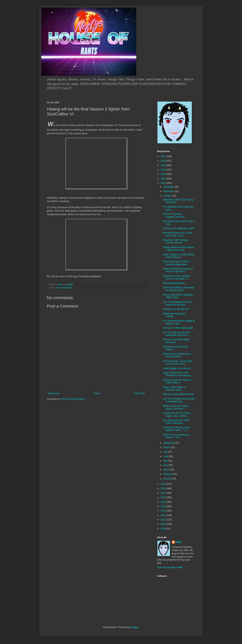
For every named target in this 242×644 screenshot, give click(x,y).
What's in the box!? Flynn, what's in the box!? (176, 407)
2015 (163, 502)
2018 (163, 489)
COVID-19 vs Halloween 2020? (179, 228)
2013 (163, 511)
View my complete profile (170, 567)
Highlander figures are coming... (174, 315)
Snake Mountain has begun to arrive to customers (178, 270)
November (169, 191)
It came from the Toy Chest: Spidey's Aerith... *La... (177, 429)
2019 (163, 484)
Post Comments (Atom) (73, 399)
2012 (163, 515)
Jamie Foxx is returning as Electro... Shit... (176, 436)
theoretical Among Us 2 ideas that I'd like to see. (178, 234)
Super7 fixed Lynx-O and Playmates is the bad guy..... (178, 374)
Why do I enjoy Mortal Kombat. (178, 394)
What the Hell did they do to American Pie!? (177, 355)
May (166, 461)
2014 (163, 506)
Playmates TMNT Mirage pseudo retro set (175, 241)
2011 (163, 520)
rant (57, 288)
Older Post (139, 393)
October (168, 196)
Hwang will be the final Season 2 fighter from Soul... (178, 249)
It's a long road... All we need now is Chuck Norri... (177, 362)
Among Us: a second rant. (176, 309)
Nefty (179, 542)
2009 (163, 529)
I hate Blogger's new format (177, 368)
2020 (163, 183)
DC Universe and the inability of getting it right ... (179, 322)
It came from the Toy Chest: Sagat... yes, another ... (177, 414)
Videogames (66, 288)
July (166, 452)
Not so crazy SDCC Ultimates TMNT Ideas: (178, 296)
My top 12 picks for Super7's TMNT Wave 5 (177, 381)
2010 (163, 524)
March (167, 470)
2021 (163, 179)
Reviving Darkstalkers (174, 283)
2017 (163, 493)
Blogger (135, 627)
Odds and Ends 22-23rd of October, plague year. (176, 263)
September (169, 443)
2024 (163, 165)
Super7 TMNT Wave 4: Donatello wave (174, 389)
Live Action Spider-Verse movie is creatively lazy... (179, 400)
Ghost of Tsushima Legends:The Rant (174, 215)
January (168, 479)
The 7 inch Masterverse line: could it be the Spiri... (177, 303)
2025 (163, 161)
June (166, 456)
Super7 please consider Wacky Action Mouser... (178, 256)
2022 (163, 174)
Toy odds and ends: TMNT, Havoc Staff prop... (176, 422)
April (166, 465)
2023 (163, 170)
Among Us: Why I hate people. (178, 328)
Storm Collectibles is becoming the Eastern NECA (178, 289)
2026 (163, 156)
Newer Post (54, 393)
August (167, 447)
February (168, 474)
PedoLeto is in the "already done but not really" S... (176, 277)
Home (97, 393)
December (169, 187)
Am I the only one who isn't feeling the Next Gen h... (176, 334)
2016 (163, 497)
